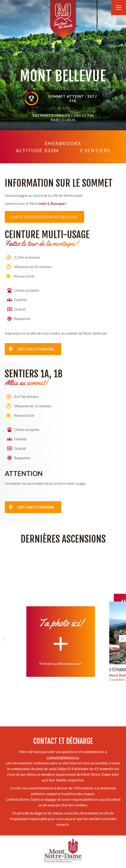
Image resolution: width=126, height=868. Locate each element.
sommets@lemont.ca (63, 757)
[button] (4, 639)
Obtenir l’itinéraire (36, 507)
